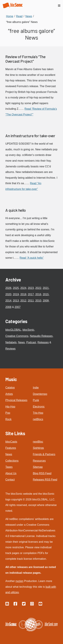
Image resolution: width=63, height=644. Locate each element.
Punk (36, 400)
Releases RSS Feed (45, 480)
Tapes (9, 467)
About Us (11, 473)
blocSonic (28, 330)
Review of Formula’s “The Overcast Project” (25, 59)
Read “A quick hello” (32, 258)
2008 (8, 307)
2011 (31, 301)
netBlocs (38, 419)
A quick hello (16, 210)
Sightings (38, 448)
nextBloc (38, 442)
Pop (8, 413)
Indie (36, 388)
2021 (46, 288)
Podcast (31, 342)
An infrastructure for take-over (30, 136)
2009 (46, 301)
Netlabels (11, 342)
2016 (38, 294)
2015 (46, 294)
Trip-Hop (38, 413)
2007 (18, 307)
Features (11, 448)
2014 (8, 301)
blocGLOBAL (13, 330)
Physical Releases (16, 400)
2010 (38, 301)
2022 (38, 288)
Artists (9, 394)
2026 (8, 288)
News (22, 342)
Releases (43, 342)
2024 (23, 288)
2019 (16, 294)
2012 (23, 301)
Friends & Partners (44, 454)
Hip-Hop (10, 407)
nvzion (19, 581)
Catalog (10, 388)
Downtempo (40, 394)
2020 (8, 294)
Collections (12, 461)
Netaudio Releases (41, 336)
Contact (10, 480)
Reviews (10, 349)
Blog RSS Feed (42, 473)
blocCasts (11, 442)
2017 (31, 294)
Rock (8, 419)
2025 (16, 288)
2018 (23, 294)
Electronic (39, 407)
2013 (16, 301)
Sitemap (38, 467)
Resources (39, 461)
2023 (31, 288)
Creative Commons (17, 336)
